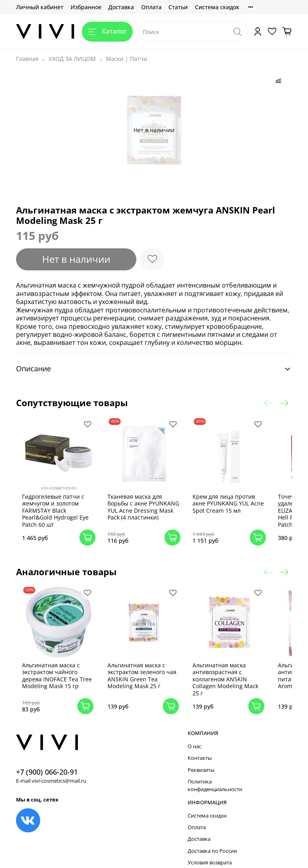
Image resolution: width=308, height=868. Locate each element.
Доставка (121, 7)
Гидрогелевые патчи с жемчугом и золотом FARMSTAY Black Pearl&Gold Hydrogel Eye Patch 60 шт (65, 505)
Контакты (200, 748)
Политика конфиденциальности (215, 775)
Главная (27, 59)
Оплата (151, 7)
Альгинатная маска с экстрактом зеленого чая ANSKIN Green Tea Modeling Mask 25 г (143, 665)
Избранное (86, 7)
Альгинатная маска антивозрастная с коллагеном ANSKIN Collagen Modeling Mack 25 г (225, 668)
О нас (195, 736)
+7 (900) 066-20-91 (47, 761)
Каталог (107, 31)
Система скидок (217, 7)
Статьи (178, 7)
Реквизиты (201, 759)
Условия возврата (210, 852)
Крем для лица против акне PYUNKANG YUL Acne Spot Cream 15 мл (224, 498)
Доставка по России (212, 840)
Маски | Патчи (127, 59)
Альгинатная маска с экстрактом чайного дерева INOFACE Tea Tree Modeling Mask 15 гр (63, 668)
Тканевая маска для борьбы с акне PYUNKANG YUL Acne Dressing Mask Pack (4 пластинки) (142, 505)
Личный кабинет (40, 7)
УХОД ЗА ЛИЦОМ (72, 59)
